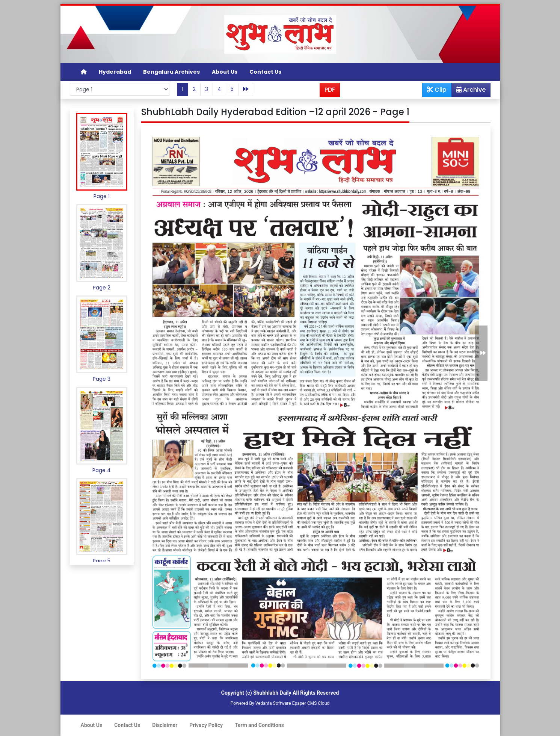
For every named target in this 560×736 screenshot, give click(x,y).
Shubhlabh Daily (272, 693)
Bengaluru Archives (171, 72)
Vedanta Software (273, 703)
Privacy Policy (206, 725)
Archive (469, 91)
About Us (225, 72)
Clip (437, 90)
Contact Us (265, 72)
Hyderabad (115, 72)
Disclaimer (165, 725)
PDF (330, 90)
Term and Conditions (259, 725)
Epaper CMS (305, 703)
